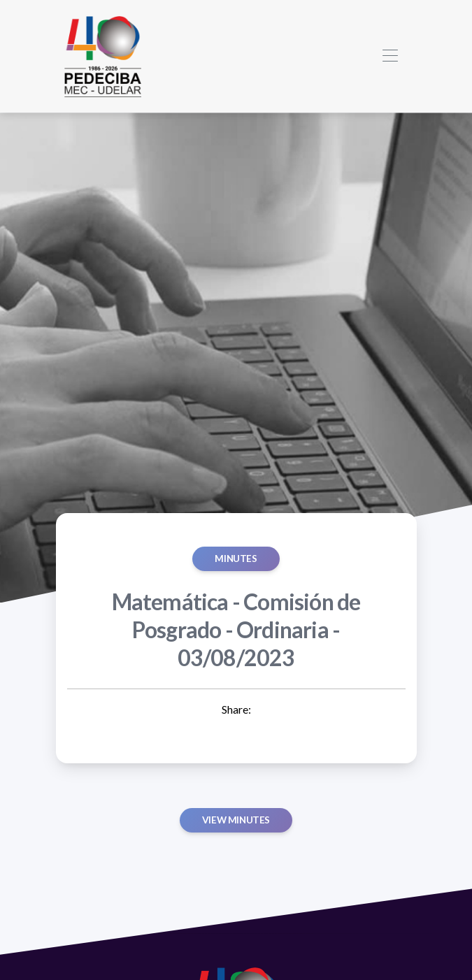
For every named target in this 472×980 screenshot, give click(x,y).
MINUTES (236, 559)
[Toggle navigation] (391, 56)
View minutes (236, 820)
